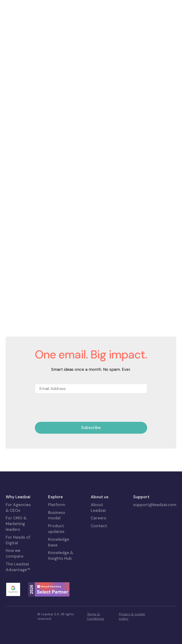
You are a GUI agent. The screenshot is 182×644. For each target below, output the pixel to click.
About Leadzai (98, 508)
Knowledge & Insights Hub (61, 555)
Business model (57, 515)
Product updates (56, 529)
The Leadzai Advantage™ (18, 567)
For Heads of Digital (18, 540)
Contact (99, 526)
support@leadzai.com (155, 505)
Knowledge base (59, 542)
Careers (98, 518)
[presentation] (71, 408)
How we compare (15, 553)
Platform (57, 505)
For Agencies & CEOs (18, 508)
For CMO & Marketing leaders (16, 524)
